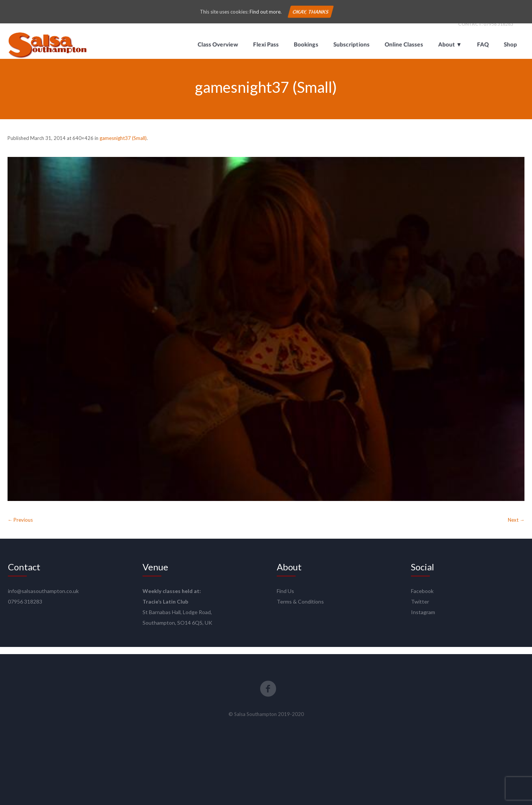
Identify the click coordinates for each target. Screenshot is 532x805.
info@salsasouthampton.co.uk (43, 598)
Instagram (423, 619)
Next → (516, 527)
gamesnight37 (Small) (123, 145)
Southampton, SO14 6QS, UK (177, 630)
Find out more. (266, 12)
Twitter (420, 609)
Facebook (422, 598)
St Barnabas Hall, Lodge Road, (177, 619)
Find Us (285, 598)
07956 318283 (498, 31)
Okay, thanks (311, 12)
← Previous (20, 527)
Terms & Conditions (300, 609)
